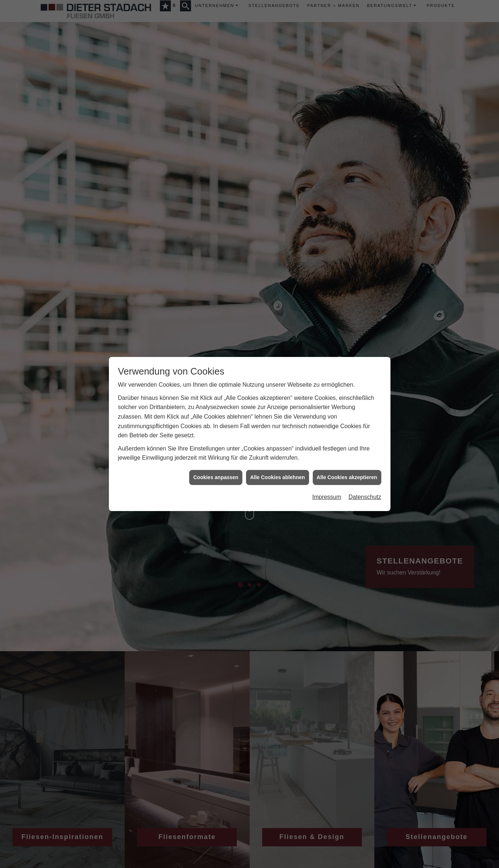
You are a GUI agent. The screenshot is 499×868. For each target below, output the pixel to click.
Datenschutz (365, 494)
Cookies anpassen (216, 474)
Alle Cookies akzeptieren (347, 474)
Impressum (326, 494)
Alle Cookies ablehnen (277, 474)
